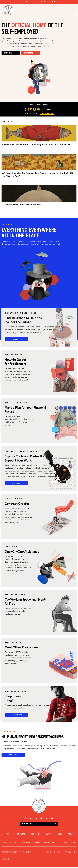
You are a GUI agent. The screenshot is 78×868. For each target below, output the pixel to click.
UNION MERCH (20, 835)
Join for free (39, 825)
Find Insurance (17, 339)
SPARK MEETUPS (16, 844)
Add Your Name (47, 114)
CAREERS (5, 844)
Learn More (11, 53)
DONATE (49, 835)
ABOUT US (5, 835)
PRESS (60, 835)
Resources (37, 844)
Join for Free (30, 53)
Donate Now (13, 756)
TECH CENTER (35, 835)
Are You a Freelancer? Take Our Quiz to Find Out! (50, 2)
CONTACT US (72, 835)
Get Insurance (63, 844)
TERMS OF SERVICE (53, 854)
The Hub (47, 844)
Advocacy (27, 844)
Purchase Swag (17, 716)
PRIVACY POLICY (71, 854)
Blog (54, 844)
